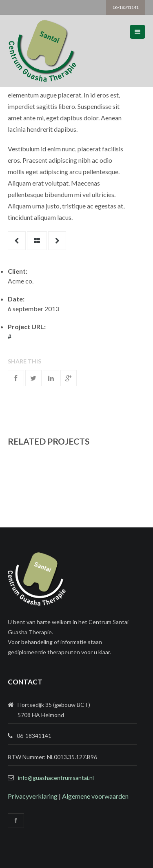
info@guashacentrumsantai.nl (56, 778)
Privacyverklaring (33, 796)
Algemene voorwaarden (95, 796)
